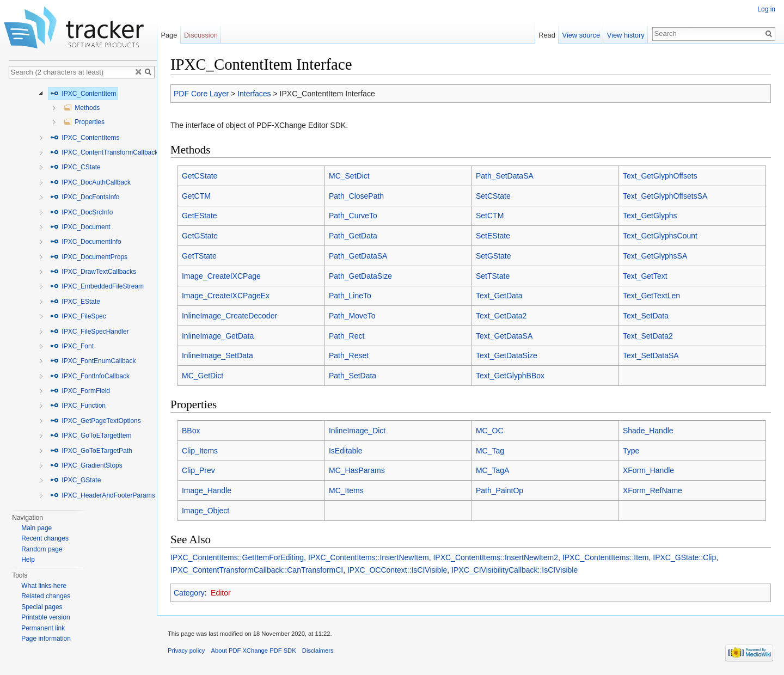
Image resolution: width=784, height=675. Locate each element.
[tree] (83, 295)
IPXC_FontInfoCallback (90, 376)
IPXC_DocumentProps (89, 257)
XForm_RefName (653, 490)
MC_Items (346, 490)
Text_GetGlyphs (650, 216)
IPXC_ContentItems (85, 138)
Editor (221, 593)
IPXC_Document (80, 227)
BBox (191, 431)
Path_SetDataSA (505, 176)
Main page (36, 528)
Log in (766, 9)
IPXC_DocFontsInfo (85, 197)
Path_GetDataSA (358, 256)
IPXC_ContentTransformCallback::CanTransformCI (257, 570)
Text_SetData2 (648, 336)
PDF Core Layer (201, 94)
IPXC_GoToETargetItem (91, 435)
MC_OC (490, 431)
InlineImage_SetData (218, 355)
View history (626, 35)
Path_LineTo (350, 296)
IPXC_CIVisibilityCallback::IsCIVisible (514, 570)
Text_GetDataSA (504, 336)
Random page (42, 549)
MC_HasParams (357, 470)
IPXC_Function (78, 406)
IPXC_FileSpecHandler (90, 332)
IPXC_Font (72, 346)
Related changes (46, 596)
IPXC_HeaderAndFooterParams (103, 495)
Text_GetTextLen (651, 296)
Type (631, 451)
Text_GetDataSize (507, 355)
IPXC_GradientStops (86, 465)
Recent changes (45, 538)
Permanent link (43, 628)
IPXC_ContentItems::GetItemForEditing (237, 557)
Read (547, 35)
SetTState (493, 276)
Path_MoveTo (352, 316)
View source (581, 35)
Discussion (201, 35)
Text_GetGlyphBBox (510, 376)
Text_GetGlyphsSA (655, 256)
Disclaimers (318, 651)
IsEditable (345, 451)
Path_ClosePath (356, 196)
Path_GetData (353, 236)
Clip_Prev (198, 470)
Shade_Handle (648, 431)
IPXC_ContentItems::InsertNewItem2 (495, 557)
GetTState (199, 256)
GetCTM (196, 196)
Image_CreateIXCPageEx (226, 296)
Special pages (42, 607)
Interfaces (254, 94)
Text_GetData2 (501, 316)
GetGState (200, 236)
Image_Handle (207, 490)
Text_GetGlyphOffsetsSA (665, 196)
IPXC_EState (75, 302)
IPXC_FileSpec (78, 316)
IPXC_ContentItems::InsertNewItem (369, 557)
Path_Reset (349, 355)
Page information (46, 639)
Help (28, 560)
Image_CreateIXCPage (221, 276)
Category (189, 593)
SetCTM (490, 216)
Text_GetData (499, 296)
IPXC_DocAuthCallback (90, 182)
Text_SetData (646, 316)
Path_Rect (347, 336)
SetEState (493, 236)
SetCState (493, 196)
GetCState (200, 176)
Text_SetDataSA (651, 355)
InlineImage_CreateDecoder (229, 316)
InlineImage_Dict (357, 431)
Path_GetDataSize (360, 276)
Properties (84, 122)
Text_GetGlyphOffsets (660, 176)
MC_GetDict (203, 376)
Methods (81, 108)
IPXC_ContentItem (83, 94)
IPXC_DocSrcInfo (81, 212)
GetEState (200, 216)
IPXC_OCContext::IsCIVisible (397, 570)
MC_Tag (490, 451)
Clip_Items (200, 451)
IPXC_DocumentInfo (86, 242)
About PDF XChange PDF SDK (254, 651)
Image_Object (206, 511)
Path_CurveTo (353, 216)
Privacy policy (186, 651)
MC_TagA (492, 470)
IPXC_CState (75, 167)
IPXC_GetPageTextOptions (96, 421)
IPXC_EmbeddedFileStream (97, 286)
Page (169, 35)
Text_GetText (645, 276)
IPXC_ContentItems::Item (606, 557)
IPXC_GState (75, 480)
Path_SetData (353, 376)
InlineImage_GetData (218, 336)
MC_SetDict (349, 176)
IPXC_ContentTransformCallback (104, 152)
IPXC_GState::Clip (684, 557)
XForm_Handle (648, 470)
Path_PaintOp (500, 490)
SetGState (494, 256)
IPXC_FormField (80, 391)
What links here (44, 586)
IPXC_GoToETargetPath (91, 451)
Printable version (45, 617)
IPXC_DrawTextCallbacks (93, 272)
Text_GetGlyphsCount (660, 236)
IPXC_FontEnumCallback (93, 361)
